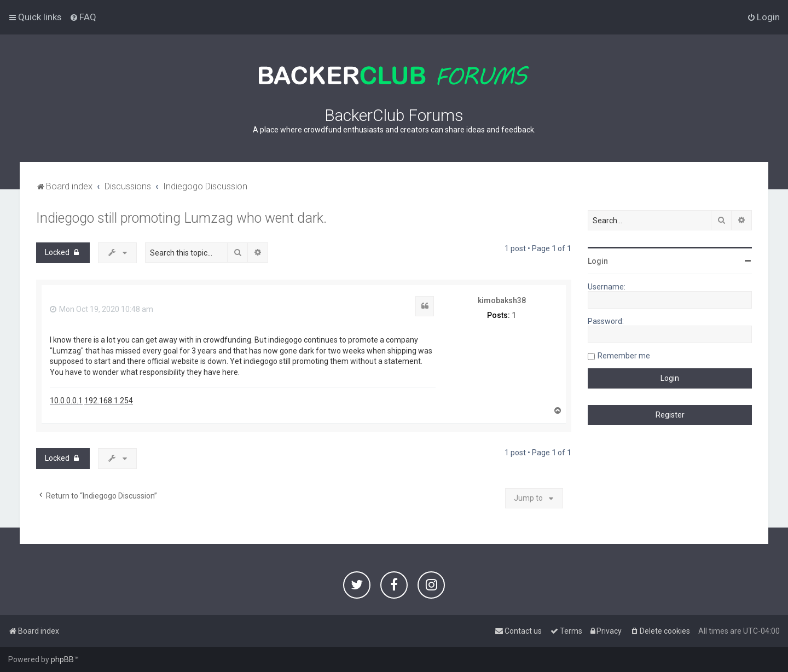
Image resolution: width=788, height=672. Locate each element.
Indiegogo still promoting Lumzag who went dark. (181, 218)
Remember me (624, 356)
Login (598, 261)
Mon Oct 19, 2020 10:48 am (102, 309)
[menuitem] (83, 17)
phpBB (62, 659)
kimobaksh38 (502, 300)
